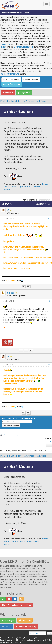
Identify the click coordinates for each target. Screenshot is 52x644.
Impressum (25, 620)
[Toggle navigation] (46, 4)
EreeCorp (29, 640)
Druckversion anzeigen (12, 435)
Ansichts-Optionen (43, 204)
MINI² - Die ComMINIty (10, 101)
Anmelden (8, 93)
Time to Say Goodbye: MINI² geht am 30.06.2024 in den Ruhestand (26, 187)
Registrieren (24, 93)
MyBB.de (20, 638)
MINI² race (41, 101)
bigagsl (11, 293)
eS (8, 210)
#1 (49, 218)
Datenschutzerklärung (23, 47)
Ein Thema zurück (11, 418)
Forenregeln (8, 620)
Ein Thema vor (27, 418)
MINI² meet (29, 101)
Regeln (3, 47)
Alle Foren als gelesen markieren (17, 605)
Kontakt (7, 626)
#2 (49, 301)
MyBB (35, 638)
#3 (49, 365)
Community (5, 44)
